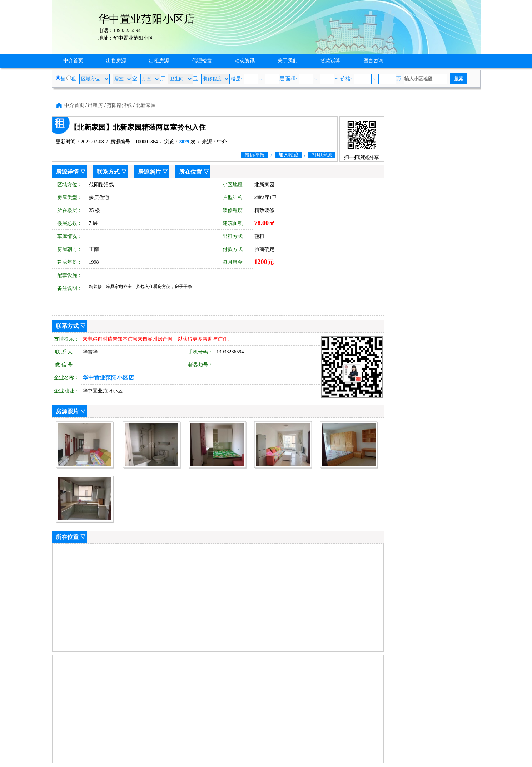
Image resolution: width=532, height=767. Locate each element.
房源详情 (67, 172)
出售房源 (116, 61)
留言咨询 (373, 61)
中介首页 (73, 61)
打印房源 (322, 155)
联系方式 (108, 172)
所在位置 (190, 172)
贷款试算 (330, 61)
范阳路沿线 (119, 105)
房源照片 (149, 172)
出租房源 (159, 61)
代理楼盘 (202, 61)
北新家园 (146, 105)
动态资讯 (245, 61)
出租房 (95, 105)
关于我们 (288, 61)
